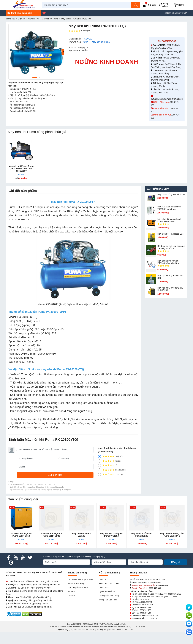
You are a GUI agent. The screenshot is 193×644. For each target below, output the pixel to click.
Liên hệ (71, 596)
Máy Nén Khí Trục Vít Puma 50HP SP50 (21, 535)
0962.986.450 (145, 599)
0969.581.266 (145, 608)
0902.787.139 (148, 594)
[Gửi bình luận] (55, 475)
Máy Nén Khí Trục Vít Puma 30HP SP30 (51, 535)
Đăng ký (176, 562)
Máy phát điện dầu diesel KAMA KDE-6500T (169, 220)
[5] (100, 456)
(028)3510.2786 (175, 594)
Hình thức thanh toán (109, 583)
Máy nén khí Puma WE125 (81, 535)
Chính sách (104, 588)
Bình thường (112, 470)
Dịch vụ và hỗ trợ (107, 592)
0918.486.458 (144, 597)
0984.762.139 (145, 610)
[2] (100, 470)
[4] (100, 461)
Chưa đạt (110, 474)
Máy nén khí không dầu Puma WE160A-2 (172, 535)
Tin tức (71, 592)
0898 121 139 (152, 616)
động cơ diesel (122, 423)
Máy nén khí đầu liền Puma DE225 (142, 535)
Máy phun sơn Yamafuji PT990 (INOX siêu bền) (168, 262)
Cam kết (103, 579)
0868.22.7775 (147, 602)
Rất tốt (109, 461)
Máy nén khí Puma (101, 42)
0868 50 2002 (151, 618)
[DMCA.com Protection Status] (32, 614)
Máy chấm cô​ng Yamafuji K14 (171, 194)
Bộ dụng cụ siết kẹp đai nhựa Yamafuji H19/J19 (171, 247)
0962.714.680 (157, 597)
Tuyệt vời (110, 456)
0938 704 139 (145, 613)
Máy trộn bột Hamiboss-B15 (171, 234)
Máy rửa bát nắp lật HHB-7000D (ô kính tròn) (169, 208)
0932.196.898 (161, 594)
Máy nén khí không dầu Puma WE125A (112, 535)
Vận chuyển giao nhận (78, 588)
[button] (180, 5)
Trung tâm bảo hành (108, 600)
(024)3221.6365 (171, 597)
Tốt (108, 465)
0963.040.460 (147, 605)
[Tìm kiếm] (136, 5)
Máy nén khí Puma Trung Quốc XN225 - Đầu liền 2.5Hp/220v (21, 169)
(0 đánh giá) (79, 31)
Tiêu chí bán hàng (76, 583)
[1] (100, 474)
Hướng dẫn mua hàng (109, 596)
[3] (100, 465)
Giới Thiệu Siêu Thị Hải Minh (80, 579)
